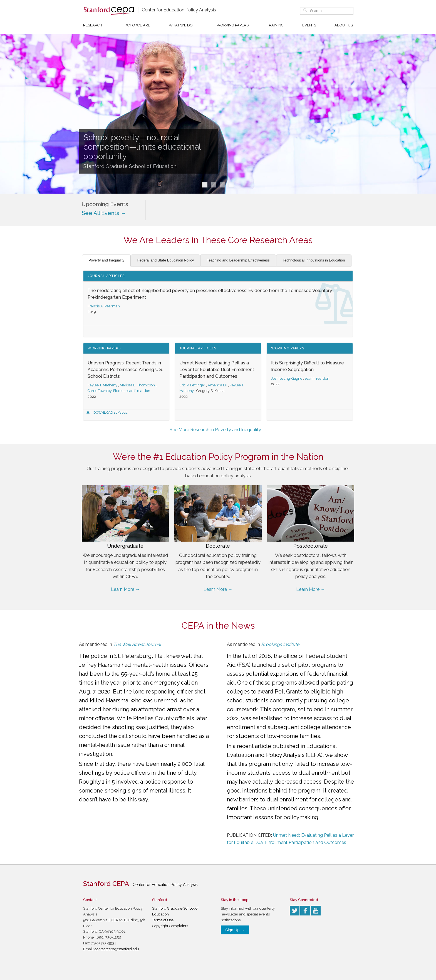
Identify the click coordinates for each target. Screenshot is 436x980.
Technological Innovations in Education (314, 260)
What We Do (181, 25)
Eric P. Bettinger (192, 385)
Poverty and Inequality (106, 260)
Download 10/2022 (111, 413)
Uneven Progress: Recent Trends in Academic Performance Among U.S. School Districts (125, 370)
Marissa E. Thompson (137, 385)
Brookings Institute (280, 644)
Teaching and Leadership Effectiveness (238, 260)
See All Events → (104, 213)
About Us (344, 25)
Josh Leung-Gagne (287, 378)
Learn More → (125, 589)
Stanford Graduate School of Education (130, 166)
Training (275, 25)
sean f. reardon (138, 391)
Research (93, 25)
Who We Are (138, 25)
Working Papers (233, 25)
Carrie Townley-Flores (105, 391)
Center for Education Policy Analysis (179, 10)
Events (309, 25)
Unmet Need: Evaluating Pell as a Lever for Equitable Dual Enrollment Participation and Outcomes (217, 370)
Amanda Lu (217, 385)
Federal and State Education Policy (166, 260)
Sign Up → (235, 930)
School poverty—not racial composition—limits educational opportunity (142, 147)
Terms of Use (163, 920)
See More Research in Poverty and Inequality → (218, 430)
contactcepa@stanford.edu (117, 949)
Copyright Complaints (170, 926)
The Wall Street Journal (137, 644)
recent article (254, 746)
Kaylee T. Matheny (102, 385)
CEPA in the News (218, 625)
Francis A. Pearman (104, 306)
